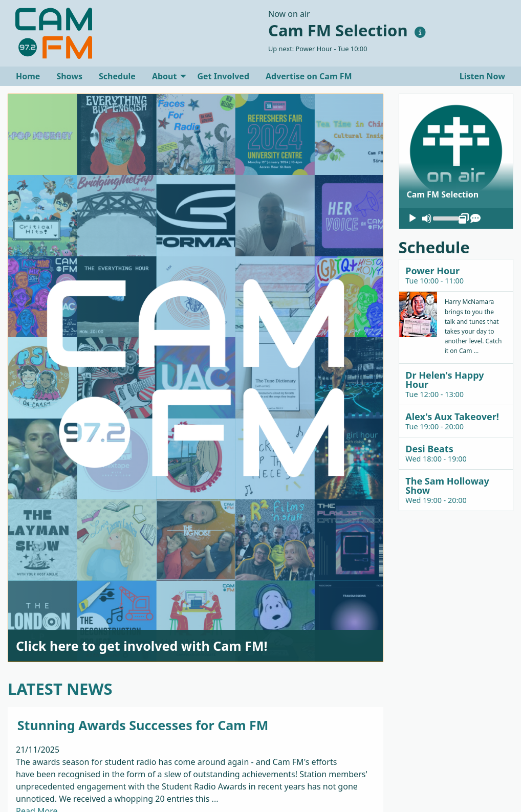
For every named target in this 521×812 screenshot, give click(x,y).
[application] (456, 218)
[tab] (456, 275)
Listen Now (481, 76)
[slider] (446, 217)
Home (28, 76)
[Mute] (427, 218)
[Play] (413, 218)
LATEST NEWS (60, 689)
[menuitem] (28, 76)
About (165, 76)
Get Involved (223, 76)
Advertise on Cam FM (309, 76)
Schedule (117, 76)
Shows (69, 76)
